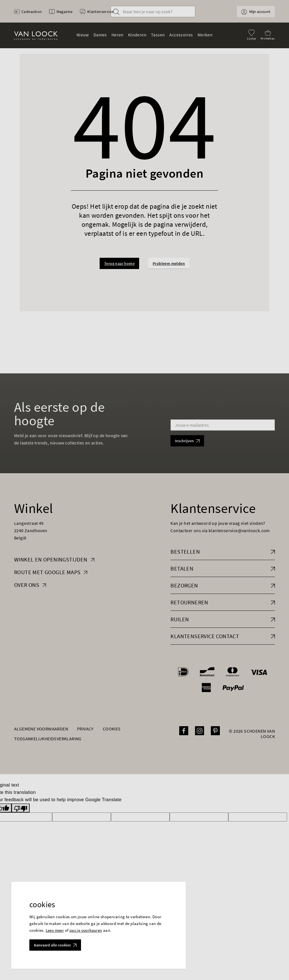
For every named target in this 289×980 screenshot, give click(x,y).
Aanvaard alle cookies (55, 945)
